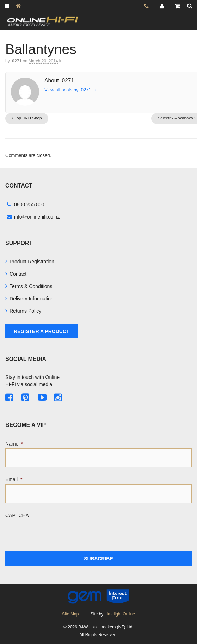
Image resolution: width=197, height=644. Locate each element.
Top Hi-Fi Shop (27, 118)
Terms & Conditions (31, 286)
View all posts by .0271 (71, 90)
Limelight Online (120, 614)
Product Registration (32, 262)
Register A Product (42, 331)
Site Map (70, 614)
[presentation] (59, 534)
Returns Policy (25, 311)
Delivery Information (32, 299)
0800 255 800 (26, 204)
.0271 (16, 61)
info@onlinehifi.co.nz (33, 217)
